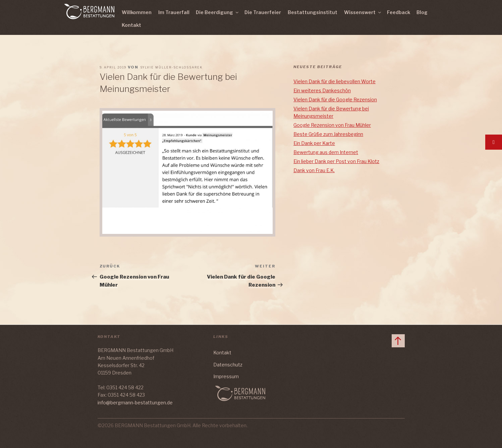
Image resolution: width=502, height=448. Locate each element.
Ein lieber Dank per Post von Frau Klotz (336, 161)
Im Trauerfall (174, 12)
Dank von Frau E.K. (314, 170)
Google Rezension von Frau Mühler (332, 125)
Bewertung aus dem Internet (326, 152)
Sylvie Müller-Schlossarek (172, 67)
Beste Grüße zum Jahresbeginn (328, 134)
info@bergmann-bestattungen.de (135, 403)
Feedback (399, 12)
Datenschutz (228, 365)
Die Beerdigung (218, 12)
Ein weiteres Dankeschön (322, 90)
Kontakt (131, 25)
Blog (422, 12)
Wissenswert (363, 12)
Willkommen (137, 12)
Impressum (226, 376)
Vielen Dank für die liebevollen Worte (334, 81)
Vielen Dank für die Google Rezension (335, 99)
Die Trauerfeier (263, 12)
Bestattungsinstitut (313, 12)
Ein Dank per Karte (314, 143)
